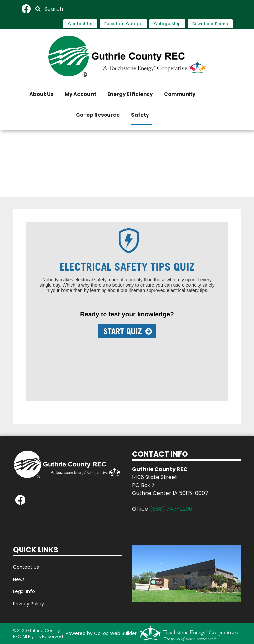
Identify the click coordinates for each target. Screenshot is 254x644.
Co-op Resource (98, 115)
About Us (42, 94)
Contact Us (26, 567)
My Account (81, 94)
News (19, 579)
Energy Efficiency (130, 94)
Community (180, 94)
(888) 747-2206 (171, 509)
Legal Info (24, 591)
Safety (140, 115)
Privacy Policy (28, 604)
